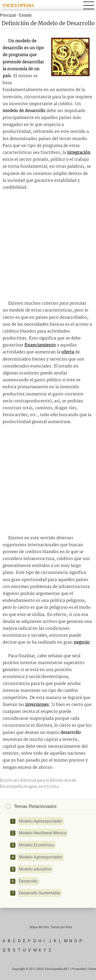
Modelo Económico (36, 845)
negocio (82, 642)
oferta (68, 352)
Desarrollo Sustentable (40, 893)
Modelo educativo (35, 869)
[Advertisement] (48, 246)
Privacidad (79, 969)
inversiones (37, 705)
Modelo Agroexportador (41, 821)
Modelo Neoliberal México (43, 833)
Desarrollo (28, 881)
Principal (8, 15)
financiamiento (40, 345)
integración (79, 153)
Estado (25, 15)
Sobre (92, 969)
